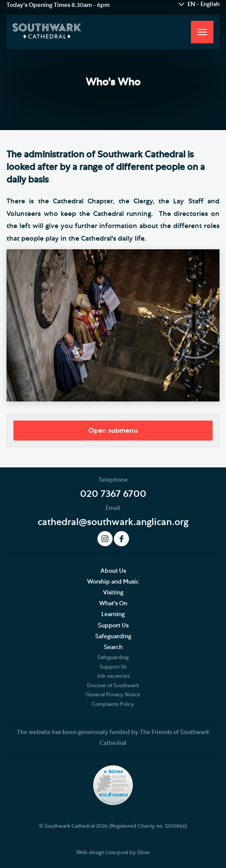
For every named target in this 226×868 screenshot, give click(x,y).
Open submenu (113, 431)
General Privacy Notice (113, 695)
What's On (113, 604)
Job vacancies (113, 676)
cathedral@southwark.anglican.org (113, 522)
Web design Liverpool (102, 852)
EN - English (203, 4)
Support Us (113, 626)
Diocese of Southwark (113, 685)
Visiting (113, 593)
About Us (113, 571)
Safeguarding (113, 636)
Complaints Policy (113, 704)
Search (113, 647)
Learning (113, 614)
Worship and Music (113, 582)
